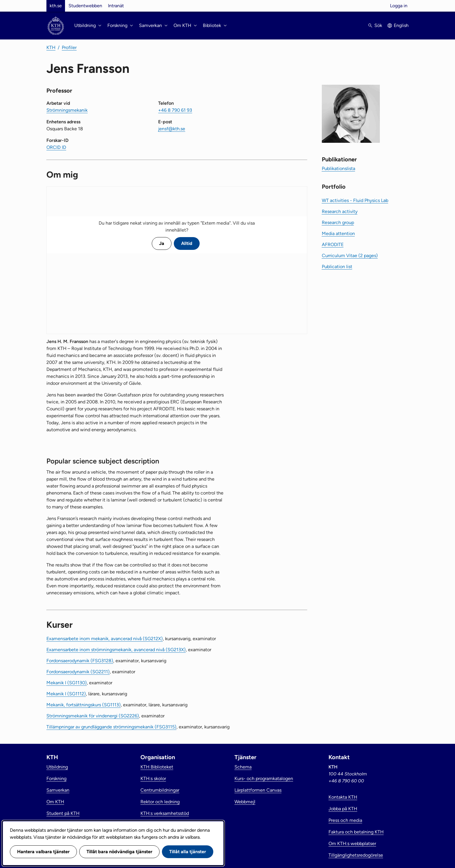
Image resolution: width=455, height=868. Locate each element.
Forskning (56, 778)
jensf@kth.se (172, 129)
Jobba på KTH (343, 809)
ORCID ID (56, 147)
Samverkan (58, 790)
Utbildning (57, 767)
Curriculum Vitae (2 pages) (350, 256)
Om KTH (55, 802)
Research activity (340, 211)
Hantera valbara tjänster (43, 852)
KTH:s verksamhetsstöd (165, 813)
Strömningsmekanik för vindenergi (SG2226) (93, 716)
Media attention (338, 233)
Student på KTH (63, 813)
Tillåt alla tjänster (188, 852)
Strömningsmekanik (67, 110)
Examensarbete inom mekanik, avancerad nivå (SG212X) (105, 639)
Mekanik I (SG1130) (67, 683)
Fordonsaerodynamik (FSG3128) (80, 661)
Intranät (116, 6)
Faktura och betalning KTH (356, 832)
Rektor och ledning (160, 802)
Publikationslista (338, 168)
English (401, 25)
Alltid (187, 243)
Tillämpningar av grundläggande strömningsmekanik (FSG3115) (111, 727)
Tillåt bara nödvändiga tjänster (119, 852)
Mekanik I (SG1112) (66, 694)
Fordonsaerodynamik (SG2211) (78, 672)
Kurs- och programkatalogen (264, 778)
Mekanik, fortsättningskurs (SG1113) (84, 705)
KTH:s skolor (153, 778)
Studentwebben (85, 6)
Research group (338, 222)
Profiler (69, 47)
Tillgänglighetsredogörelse (356, 855)
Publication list (337, 267)
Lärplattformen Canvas (258, 790)
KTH (51, 47)
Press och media (345, 820)
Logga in (399, 6)
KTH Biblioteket (157, 767)
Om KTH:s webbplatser (352, 843)
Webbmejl (245, 802)
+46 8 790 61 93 (175, 110)
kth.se (56, 6)
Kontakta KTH (343, 797)
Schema (243, 767)
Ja (162, 243)
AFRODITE (333, 244)
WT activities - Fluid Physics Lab (355, 200)
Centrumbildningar (160, 790)
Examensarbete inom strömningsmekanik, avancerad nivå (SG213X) (116, 650)
